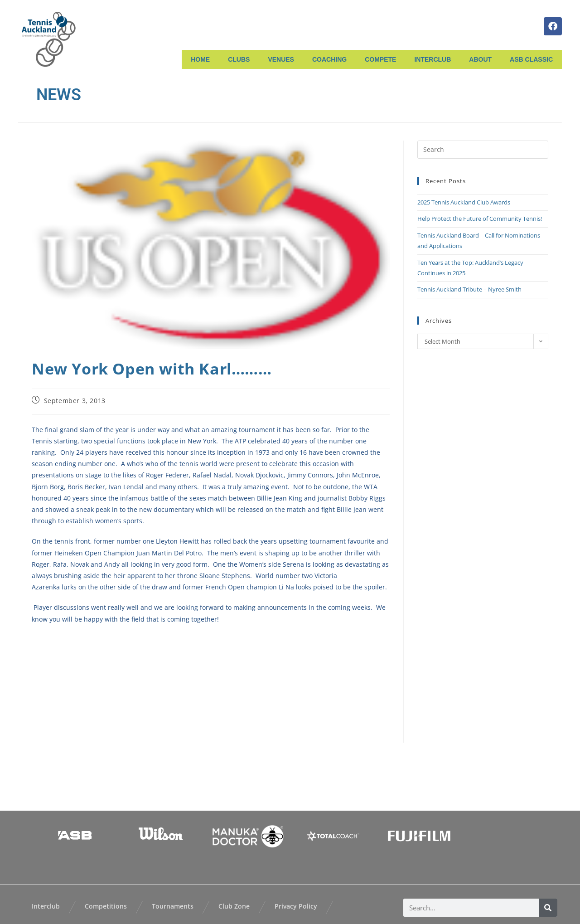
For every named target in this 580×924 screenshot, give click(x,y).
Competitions (106, 906)
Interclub (46, 906)
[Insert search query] (483, 150)
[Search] (548, 908)
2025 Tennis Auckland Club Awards (464, 202)
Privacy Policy (296, 906)
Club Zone (234, 906)
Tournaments (173, 906)
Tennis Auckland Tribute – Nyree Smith (469, 289)
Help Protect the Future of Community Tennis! (480, 219)
